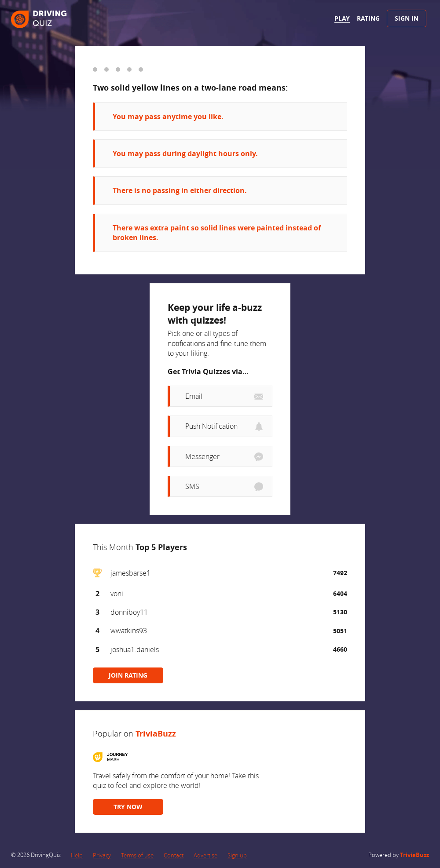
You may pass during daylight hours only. (185, 153)
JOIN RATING (128, 675)
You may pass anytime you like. (168, 117)
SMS (192, 486)
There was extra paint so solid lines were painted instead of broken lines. (217, 233)
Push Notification (211, 426)
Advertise (205, 855)
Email (194, 396)
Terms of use (137, 855)
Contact (174, 855)
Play (342, 18)
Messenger (202, 456)
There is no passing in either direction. (180, 190)
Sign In (407, 18)
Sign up (237, 855)
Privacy (102, 855)
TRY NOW (128, 807)
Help (77, 855)
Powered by (399, 855)
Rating (368, 18)
